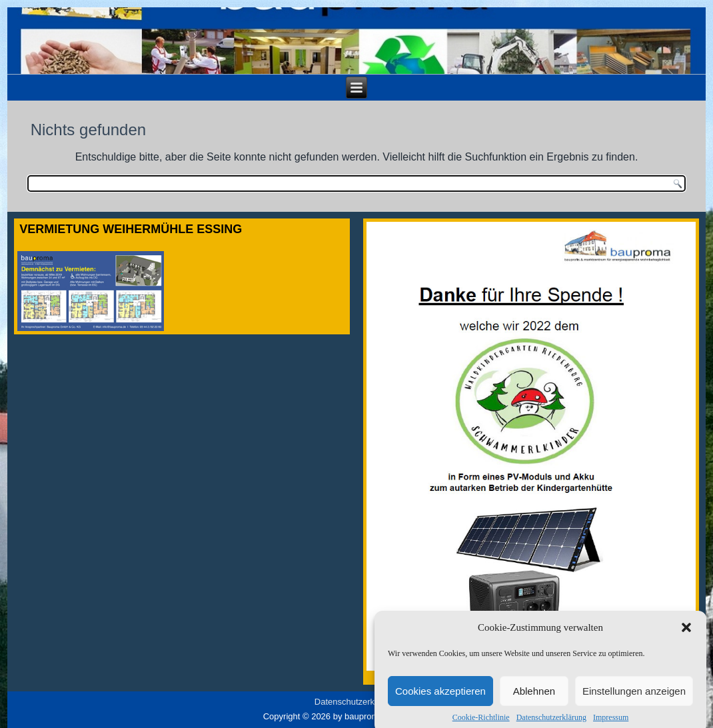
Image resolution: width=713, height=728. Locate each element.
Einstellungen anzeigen (634, 696)
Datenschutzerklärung (356, 702)
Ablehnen (534, 696)
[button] (686, 633)
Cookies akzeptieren (440, 696)
